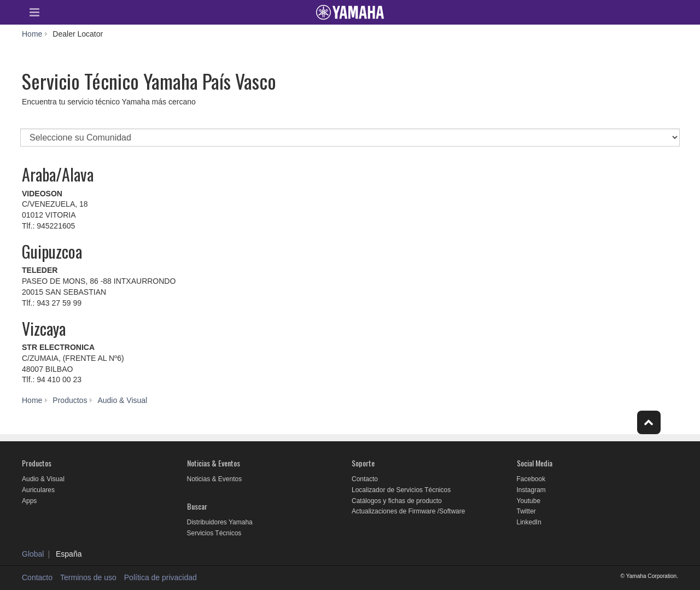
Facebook (531, 479)
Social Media (535, 463)
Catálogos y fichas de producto (397, 501)
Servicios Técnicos (214, 533)
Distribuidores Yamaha (220, 522)
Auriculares (38, 490)
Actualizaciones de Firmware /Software (408, 511)
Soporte (363, 463)
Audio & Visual (43, 479)
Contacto (365, 479)
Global (33, 554)
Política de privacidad (161, 577)
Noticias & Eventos (214, 463)
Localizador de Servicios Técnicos (401, 490)
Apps (29, 501)
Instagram (531, 490)
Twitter (526, 511)
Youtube (529, 501)
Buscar (197, 506)
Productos (37, 463)
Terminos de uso (88, 577)
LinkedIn (529, 522)
